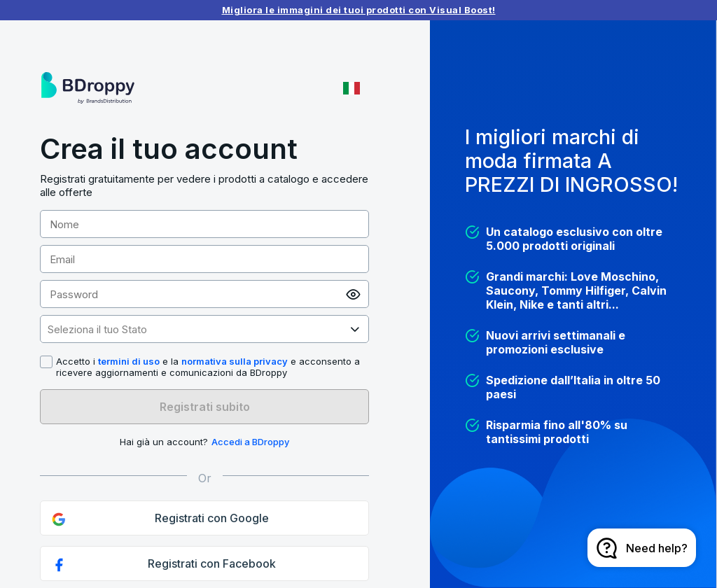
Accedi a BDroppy (250, 442)
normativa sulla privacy (235, 361)
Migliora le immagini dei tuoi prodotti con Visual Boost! (359, 10)
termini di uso (129, 361)
